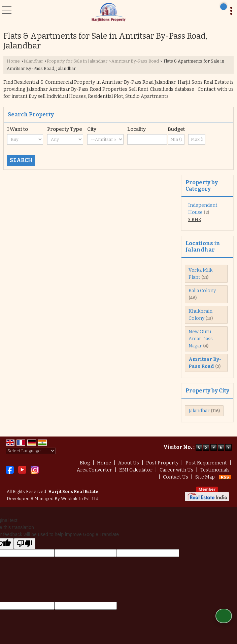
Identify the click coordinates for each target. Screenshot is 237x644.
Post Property (162, 463)
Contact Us (176, 477)
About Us (129, 463)
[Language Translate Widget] (31, 451)
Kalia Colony (202, 291)
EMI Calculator (136, 470)
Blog (85, 463)
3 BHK (195, 219)
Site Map (205, 477)
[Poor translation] (25, 544)
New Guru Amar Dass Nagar (201, 339)
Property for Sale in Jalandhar (77, 61)
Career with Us (176, 470)
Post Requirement (206, 463)
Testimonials (215, 470)
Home (13, 61)
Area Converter (94, 470)
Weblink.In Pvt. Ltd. (80, 499)
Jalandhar (33, 61)
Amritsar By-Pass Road (135, 61)
